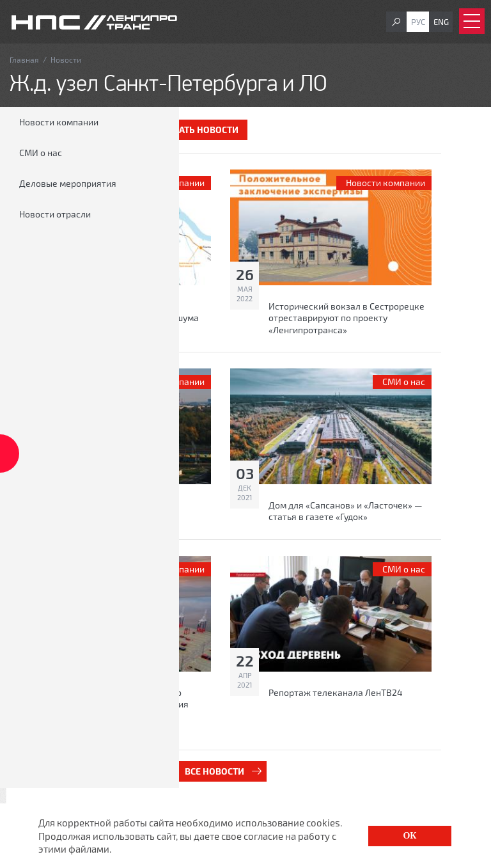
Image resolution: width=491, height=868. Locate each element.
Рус (418, 22)
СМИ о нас (41, 153)
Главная (24, 59)
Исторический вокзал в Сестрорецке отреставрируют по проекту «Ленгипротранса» (347, 318)
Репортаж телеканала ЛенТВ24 (336, 692)
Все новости (214, 771)
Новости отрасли (55, 214)
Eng (441, 22)
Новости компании (59, 122)
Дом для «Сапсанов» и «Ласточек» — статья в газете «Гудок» (346, 511)
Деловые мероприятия (68, 183)
